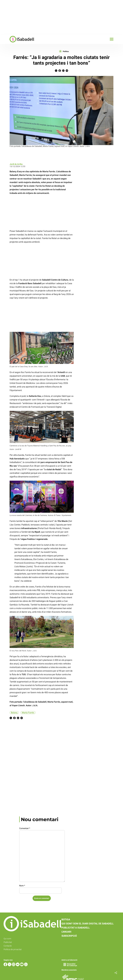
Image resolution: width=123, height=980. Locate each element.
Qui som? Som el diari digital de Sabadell (88, 924)
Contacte (8, 946)
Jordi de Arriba (16, 164)
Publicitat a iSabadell (76, 928)
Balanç (14, 713)
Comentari (25, 828)
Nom (22, 886)
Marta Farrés (28, 713)
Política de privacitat (13, 949)
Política (66, 51)
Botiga (66, 919)
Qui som (7, 939)
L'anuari (66, 932)
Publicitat (8, 942)
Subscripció (69, 936)
